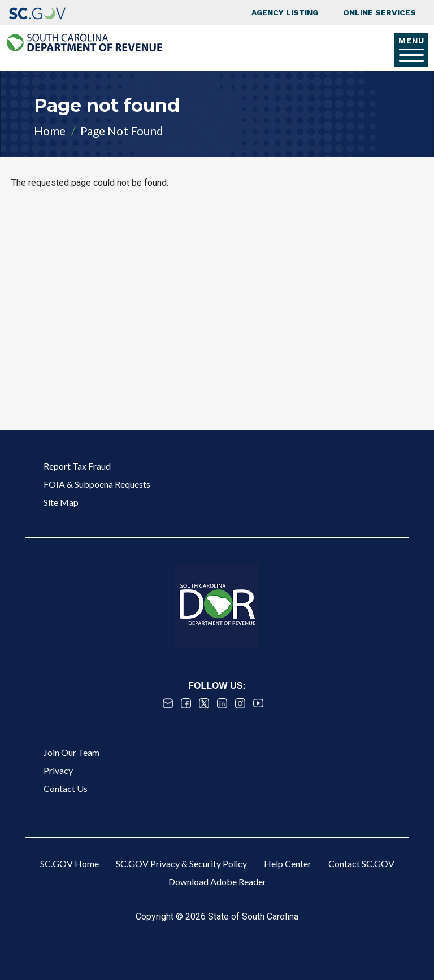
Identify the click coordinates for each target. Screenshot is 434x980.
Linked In (222, 703)
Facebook (186, 703)
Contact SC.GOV (361, 863)
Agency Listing (285, 12)
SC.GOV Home (70, 863)
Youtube (258, 703)
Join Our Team (71, 752)
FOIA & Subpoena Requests (97, 484)
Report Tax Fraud (77, 466)
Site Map (61, 502)
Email (168, 703)
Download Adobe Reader (217, 881)
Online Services (379, 12)
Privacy (58, 770)
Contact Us (66, 788)
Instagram (240, 703)
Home (50, 131)
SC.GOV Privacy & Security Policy (181, 863)
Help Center (288, 863)
